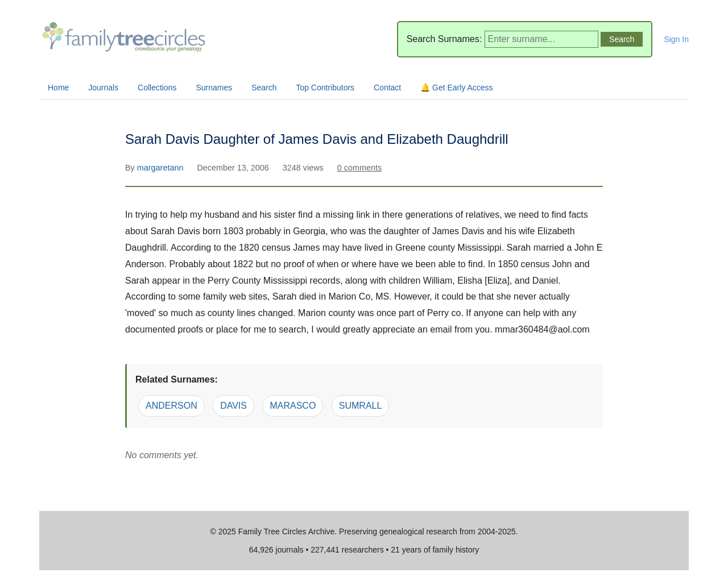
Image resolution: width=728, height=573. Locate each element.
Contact (387, 88)
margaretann (162, 168)
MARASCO (293, 406)
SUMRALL (361, 406)
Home (58, 88)
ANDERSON (171, 406)
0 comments (359, 168)
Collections (157, 88)
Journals (103, 88)
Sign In (676, 39)
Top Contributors (325, 88)
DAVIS (233, 406)
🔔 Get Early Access (456, 88)
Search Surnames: (444, 39)
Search (264, 88)
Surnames (214, 88)
